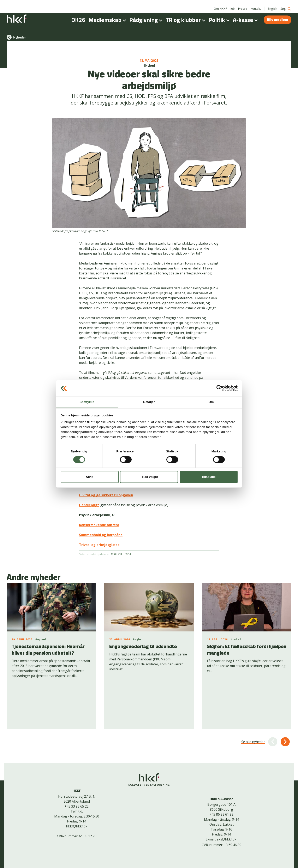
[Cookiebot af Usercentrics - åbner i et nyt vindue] (219, 388)
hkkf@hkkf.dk (77, 785)
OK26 (78, 15)
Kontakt (256, 4)
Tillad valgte (149, 477)
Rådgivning (147, 15)
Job (233, 4)
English (272, 4)
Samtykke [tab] (87, 402)
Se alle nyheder (253, 701)
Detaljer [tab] (149, 402)
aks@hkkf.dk (227, 799)
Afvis (90, 477)
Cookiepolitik (146, 858)
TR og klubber (186, 15)
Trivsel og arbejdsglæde (99, 545)
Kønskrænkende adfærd (99, 525)
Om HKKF (220, 4)
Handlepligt (89, 505)
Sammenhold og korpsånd (101, 535)
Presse (243, 4)
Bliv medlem (278, 15)
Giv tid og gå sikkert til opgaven (106, 495)
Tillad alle (208, 477)
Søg (286, 4)
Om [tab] (211, 402)
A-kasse (246, 15)
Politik (220, 15)
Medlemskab (108, 15)
